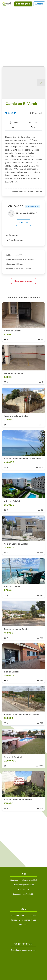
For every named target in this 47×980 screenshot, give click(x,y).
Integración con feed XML (23, 894)
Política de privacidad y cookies (23, 915)
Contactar (23, 223)
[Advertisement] (23, 38)
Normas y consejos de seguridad (24, 880)
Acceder (39, 4)
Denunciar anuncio (23, 281)
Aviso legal (23, 925)
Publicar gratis (23, 4)
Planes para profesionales (23, 885)
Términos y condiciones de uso (23, 920)
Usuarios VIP (24, 890)
